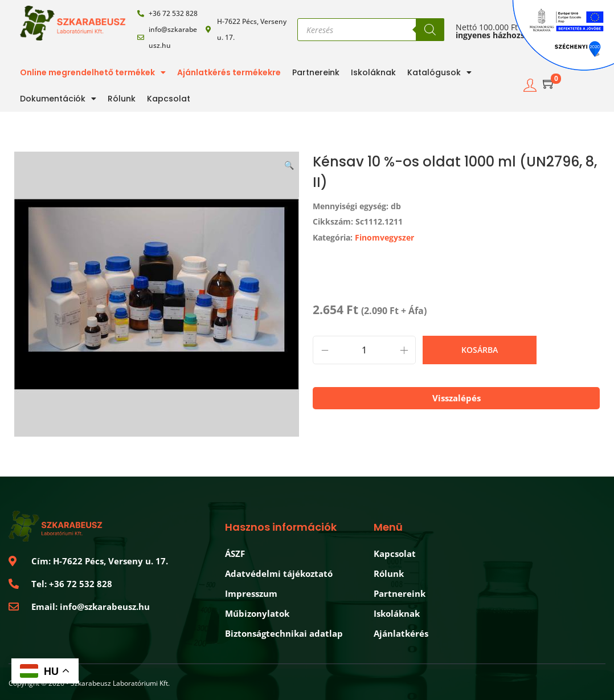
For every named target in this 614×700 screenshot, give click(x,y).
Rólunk (122, 99)
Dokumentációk (58, 99)
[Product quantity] (364, 350)
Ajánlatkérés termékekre (229, 72)
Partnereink (316, 72)
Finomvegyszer (384, 237)
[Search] (430, 30)
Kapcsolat (169, 99)
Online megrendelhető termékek (93, 72)
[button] (290, 163)
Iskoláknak (373, 72)
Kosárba (480, 350)
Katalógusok (439, 72)
